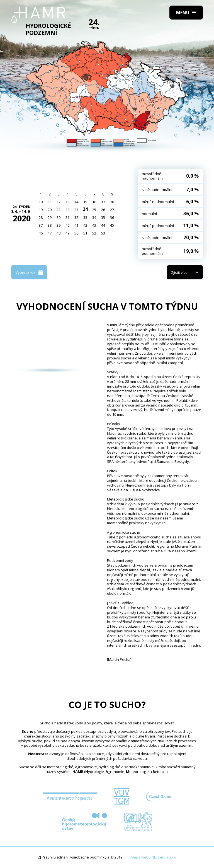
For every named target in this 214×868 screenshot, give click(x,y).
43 (94, 225)
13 (67, 202)
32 (76, 217)
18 (112, 202)
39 (59, 225)
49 (67, 233)
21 (59, 210)
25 (94, 210)
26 (103, 210)
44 (103, 225)
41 (76, 225)
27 (112, 210)
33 (85, 217)
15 (85, 202)
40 (67, 225)
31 (67, 217)
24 (85, 209)
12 (59, 202)
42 (85, 225)
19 (41, 210)
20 (50, 210)
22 (67, 210)
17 (103, 202)
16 (94, 202)
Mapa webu (141, 857)
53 (103, 233)
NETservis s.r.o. (164, 857)
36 (112, 217)
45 (112, 225)
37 (41, 225)
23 (76, 210)
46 (41, 233)
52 (94, 233)
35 (103, 217)
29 (50, 217)
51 (85, 233)
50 (76, 233)
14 (76, 202)
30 (59, 217)
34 (94, 217)
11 (50, 202)
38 (50, 225)
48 (59, 233)
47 (50, 233)
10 (41, 202)
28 (41, 217)
